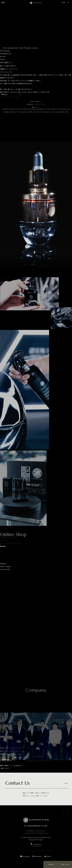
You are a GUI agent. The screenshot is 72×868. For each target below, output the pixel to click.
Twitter (48, 856)
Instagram (37, 856)
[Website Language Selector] (66, 2)
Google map (36, 844)
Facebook (25, 856)
